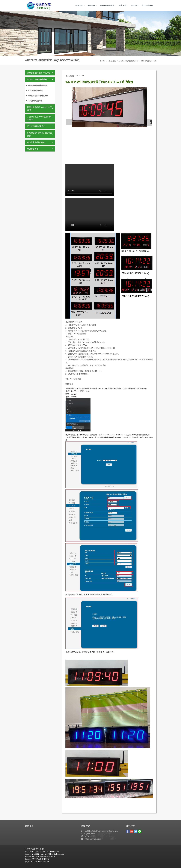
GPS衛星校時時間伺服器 (38, 96)
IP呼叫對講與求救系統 (36, 126)
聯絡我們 (135, 5)
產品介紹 (91, 5)
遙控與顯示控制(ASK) (36, 142)
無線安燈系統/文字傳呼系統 (39, 73)
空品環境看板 (147, 5)
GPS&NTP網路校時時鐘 (129, 61)
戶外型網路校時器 (35, 101)
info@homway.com (93, 839)
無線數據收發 (33, 149)
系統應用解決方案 (107, 5)
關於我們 (79, 5)
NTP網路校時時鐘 (149, 61)
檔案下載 (123, 5)
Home (103, 61)
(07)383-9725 (89, 834)
